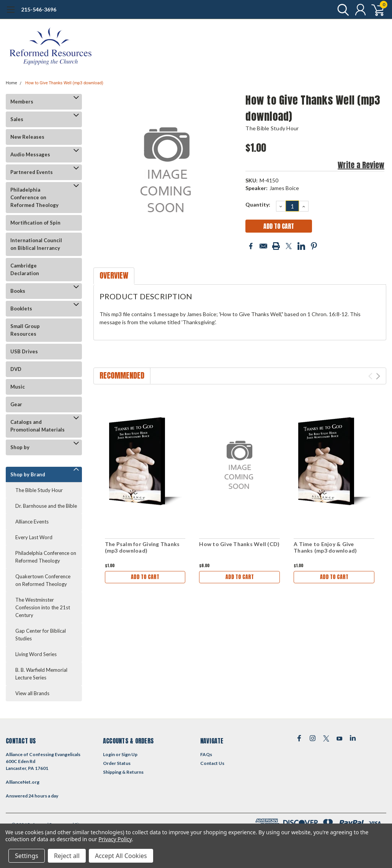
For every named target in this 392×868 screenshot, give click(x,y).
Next (378, 376)
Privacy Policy (115, 839)
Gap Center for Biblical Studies (41, 635)
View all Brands (32, 693)
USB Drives (24, 351)
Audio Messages (30, 154)
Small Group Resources (25, 330)
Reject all (67, 856)
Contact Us (212, 763)
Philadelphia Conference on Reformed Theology (34, 197)
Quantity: (258, 204)
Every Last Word (34, 537)
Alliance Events (32, 522)
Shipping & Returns (123, 772)
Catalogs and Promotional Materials (38, 426)
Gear (16, 404)
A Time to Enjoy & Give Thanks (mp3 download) (325, 547)
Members (22, 102)
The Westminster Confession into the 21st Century (43, 607)
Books (18, 291)
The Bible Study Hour (39, 490)
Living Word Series (36, 654)
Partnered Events (32, 172)
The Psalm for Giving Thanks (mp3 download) (142, 547)
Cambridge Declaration (25, 269)
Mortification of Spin (35, 223)
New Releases (27, 137)
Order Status (117, 763)
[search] (341, 10)
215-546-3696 (39, 9)
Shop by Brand (28, 474)
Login (109, 754)
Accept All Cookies (121, 856)
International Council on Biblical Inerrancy (36, 244)
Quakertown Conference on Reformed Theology (43, 580)
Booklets (21, 308)
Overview (114, 275)
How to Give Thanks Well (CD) (239, 544)
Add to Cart (145, 577)
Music (18, 387)
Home (11, 83)
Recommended (122, 375)
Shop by (20, 447)
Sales (17, 119)
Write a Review (361, 165)
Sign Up (129, 754)
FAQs (206, 754)
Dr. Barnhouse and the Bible (46, 506)
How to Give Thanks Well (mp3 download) (64, 83)
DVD (16, 369)
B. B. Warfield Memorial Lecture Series (41, 674)
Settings (27, 856)
